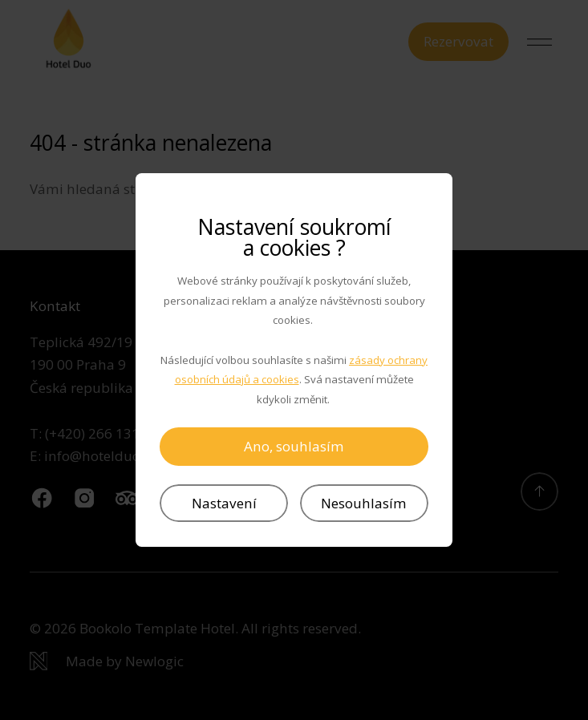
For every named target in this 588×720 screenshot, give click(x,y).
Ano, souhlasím (294, 446)
